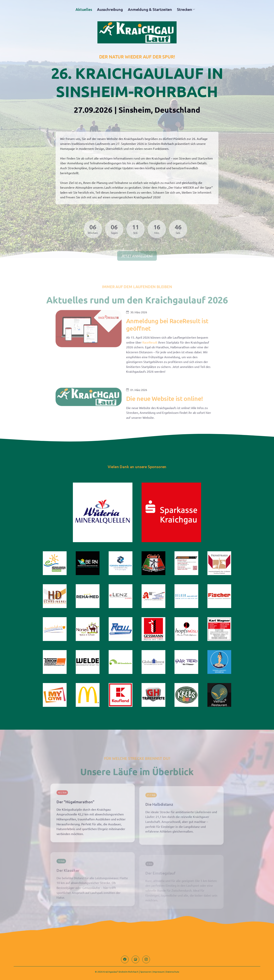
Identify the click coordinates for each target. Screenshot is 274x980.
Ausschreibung (110, 10)
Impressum (159, 972)
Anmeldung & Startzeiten (150, 10)
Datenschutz (173, 972)
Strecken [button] (185, 10)
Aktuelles (84, 10)
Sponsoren (146, 972)
